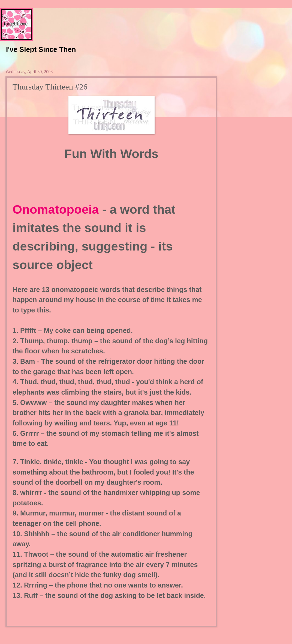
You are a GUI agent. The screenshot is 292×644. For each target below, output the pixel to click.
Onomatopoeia (57, 209)
